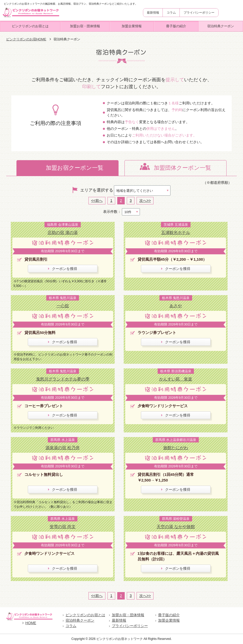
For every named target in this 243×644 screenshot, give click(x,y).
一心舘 (63, 306)
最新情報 (153, 13)
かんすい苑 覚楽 (176, 379)
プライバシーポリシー (199, 13)
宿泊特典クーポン (221, 26)
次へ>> (145, 201)
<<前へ (97, 201)
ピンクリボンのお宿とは (30, 26)
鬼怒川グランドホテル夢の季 (63, 379)
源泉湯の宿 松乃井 (62, 448)
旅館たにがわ (176, 448)
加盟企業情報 (132, 26)
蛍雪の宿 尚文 (62, 527)
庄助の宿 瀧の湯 (62, 232)
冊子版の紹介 (176, 26)
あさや (176, 306)
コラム (171, 13)
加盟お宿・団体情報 (85, 26)
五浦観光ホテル (176, 232)
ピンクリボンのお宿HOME (26, 39)
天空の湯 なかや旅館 (176, 527)
